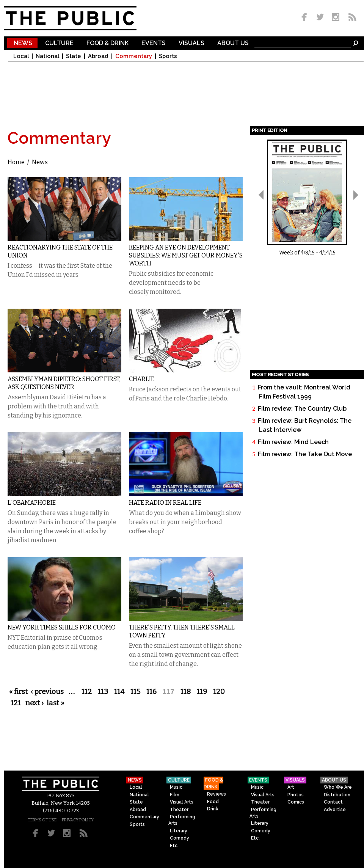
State (74, 56)
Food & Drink (107, 43)
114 (119, 692)
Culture (59, 43)
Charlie (142, 379)
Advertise (335, 810)
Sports (168, 56)
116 (151, 692)
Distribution (337, 795)
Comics (296, 802)
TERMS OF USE (42, 820)
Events (154, 43)
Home (16, 162)
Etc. (174, 846)
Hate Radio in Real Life (165, 503)
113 (103, 692)
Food (213, 802)
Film (175, 795)
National (47, 56)
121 (16, 703)
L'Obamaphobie (32, 503)
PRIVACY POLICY (78, 820)
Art (291, 787)
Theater (179, 810)
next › (35, 703)
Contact (333, 802)
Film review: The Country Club (302, 409)
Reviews (217, 794)
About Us (233, 43)
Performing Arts (182, 820)
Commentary (134, 56)
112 (87, 692)
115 (135, 692)
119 (202, 692)
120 (219, 692)
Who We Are (338, 787)
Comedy (180, 838)
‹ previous (47, 692)
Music (176, 787)
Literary (179, 831)
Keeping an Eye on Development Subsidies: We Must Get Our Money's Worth (186, 255)
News (23, 43)
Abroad (98, 56)
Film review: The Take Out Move (305, 454)
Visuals (191, 43)
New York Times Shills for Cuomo (62, 627)
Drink (213, 809)
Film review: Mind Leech (293, 442)
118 (186, 692)
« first (18, 692)
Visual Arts (182, 802)
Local (21, 56)
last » (56, 703)
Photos (296, 795)
